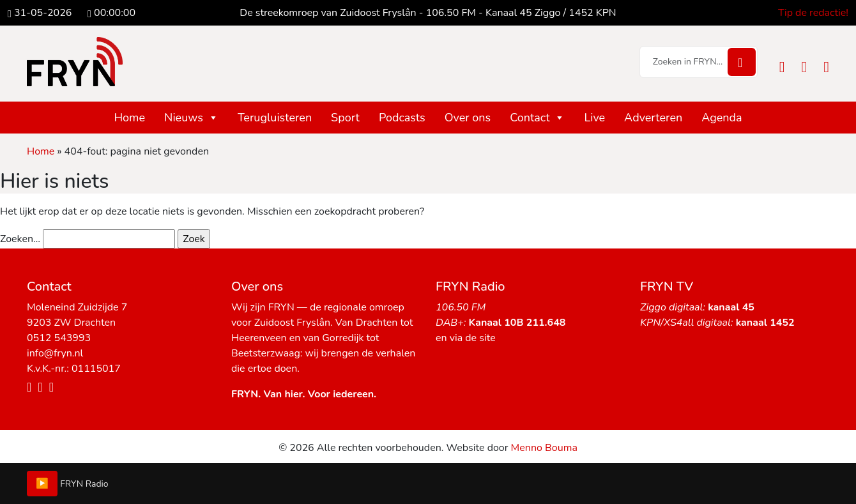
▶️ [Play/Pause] (42, 484)
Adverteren (653, 118)
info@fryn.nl (55, 353)
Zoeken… (20, 239)
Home (129, 118)
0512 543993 (59, 338)
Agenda (722, 118)
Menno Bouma (544, 448)
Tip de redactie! (813, 13)
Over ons (468, 118)
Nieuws (191, 118)
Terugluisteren (275, 118)
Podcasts (402, 118)
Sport (345, 118)
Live (594, 118)
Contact (537, 118)
